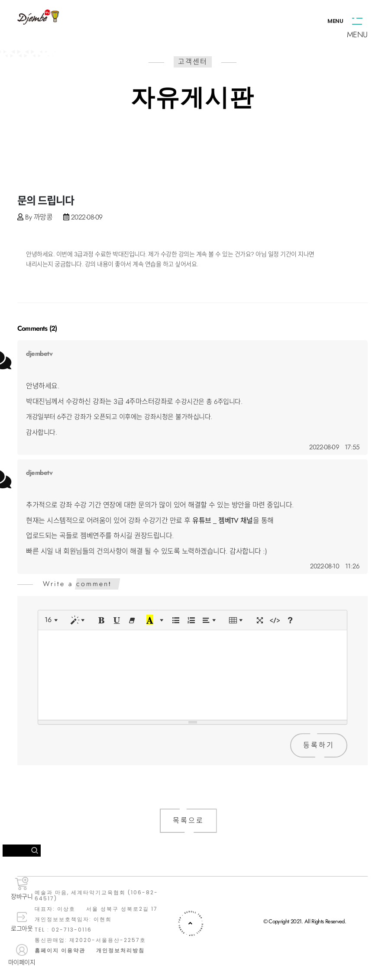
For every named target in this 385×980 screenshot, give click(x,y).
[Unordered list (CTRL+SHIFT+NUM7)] (176, 620)
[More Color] (162, 620)
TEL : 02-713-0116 (63, 930)
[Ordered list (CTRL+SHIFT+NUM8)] (191, 620)
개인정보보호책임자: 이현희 (73, 919)
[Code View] (275, 620)
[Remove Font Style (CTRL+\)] (132, 620)
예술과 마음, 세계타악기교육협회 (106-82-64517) (96, 896)
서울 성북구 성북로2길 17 (122, 909)
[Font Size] (53, 620)
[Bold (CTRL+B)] (102, 620)
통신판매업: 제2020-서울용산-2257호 (90, 940)
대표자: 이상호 (55, 909)
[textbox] (192, 674)
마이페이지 (22, 955)
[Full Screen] (260, 620)
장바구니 (22, 889)
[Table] (238, 620)
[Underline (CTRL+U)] (117, 620)
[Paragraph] (211, 620)
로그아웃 (22, 922)
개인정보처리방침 (120, 951)
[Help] (290, 620)
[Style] (79, 620)
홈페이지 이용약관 (60, 951)
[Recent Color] (150, 620)
